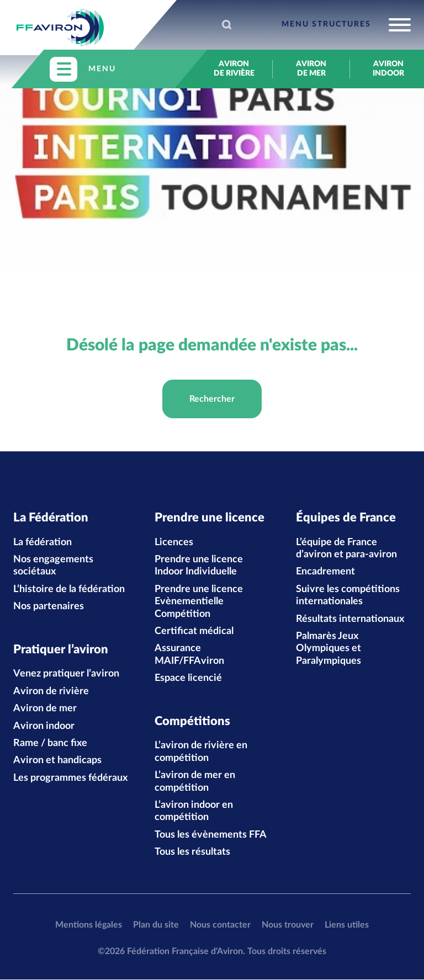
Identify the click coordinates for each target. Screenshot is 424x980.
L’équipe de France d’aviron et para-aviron (346, 548)
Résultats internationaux (350, 619)
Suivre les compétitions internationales (348, 595)
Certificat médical (194, 631)
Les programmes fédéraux (70, 779)
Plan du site (156, 925)
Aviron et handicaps (57, 761)
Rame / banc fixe (50, 744)
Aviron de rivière (234, 69)
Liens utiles (347, 925)
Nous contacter (220, 925)
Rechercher (212, 399)
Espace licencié (188, 679)
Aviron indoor (388, 69)
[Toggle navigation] (346, 25)
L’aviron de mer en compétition (195, 782)
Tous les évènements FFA (211, 835)
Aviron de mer (311, 69)
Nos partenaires (49, 607)
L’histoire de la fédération (69, 589)
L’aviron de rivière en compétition (201, 752)
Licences (174, 542)
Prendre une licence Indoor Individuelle (199, 566)
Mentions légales (89, 925)
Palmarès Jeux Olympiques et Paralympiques (328, 649)
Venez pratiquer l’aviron (66, 674)
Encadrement (325, 572)
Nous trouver (288, 925)
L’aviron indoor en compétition (194, 812)
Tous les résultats (192, 853)
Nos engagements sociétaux (53, 566)
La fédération (43, 542)
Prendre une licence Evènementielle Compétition (199, 602)
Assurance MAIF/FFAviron (189, 655)
